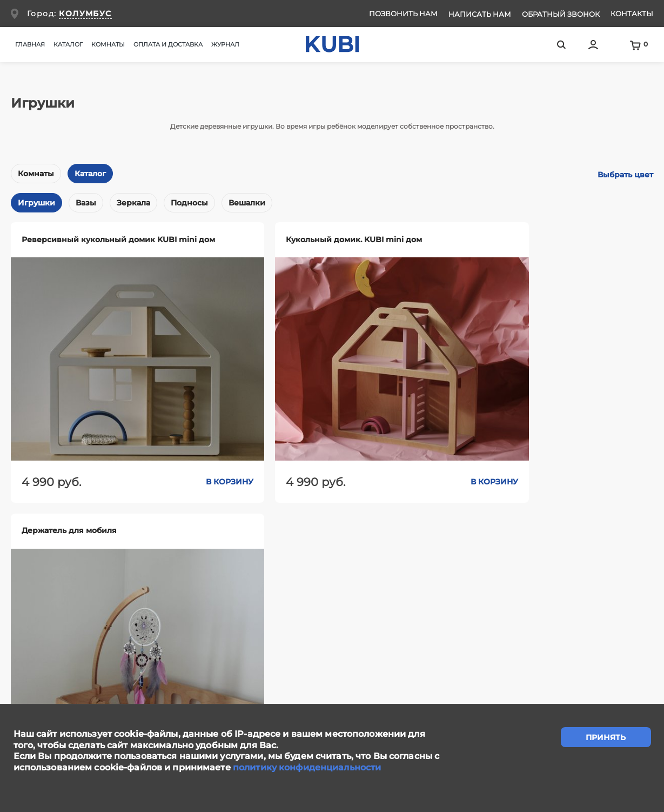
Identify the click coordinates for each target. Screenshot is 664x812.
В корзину (182, 458)
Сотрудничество (371, 648)
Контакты (632, 14)
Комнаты (36, 174)
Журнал (225, 44)
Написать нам (480, 14)
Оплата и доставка (168, 44)
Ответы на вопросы (602, 648)
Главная (30, 44)
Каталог (90, 174)
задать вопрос (332, 589)
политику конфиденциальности (307, 767)
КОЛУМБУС (85, 14)
